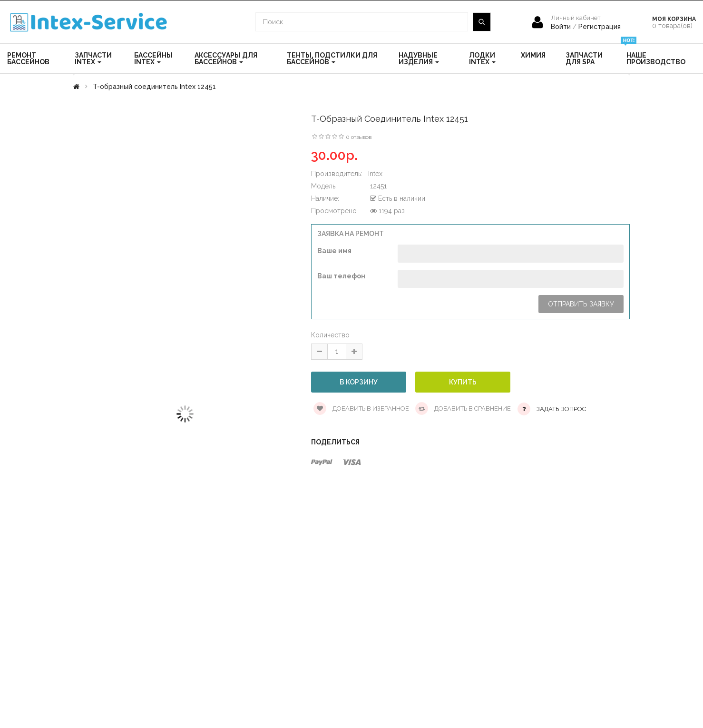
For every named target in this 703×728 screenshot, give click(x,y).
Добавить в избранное (361, 408)
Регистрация (600, 27)
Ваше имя (334, 251)
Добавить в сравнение (463, 408)
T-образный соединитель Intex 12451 (154, 87)
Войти (562, 27)
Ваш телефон (341, 276)
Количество (330, 335)
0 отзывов (359, 137)
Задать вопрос (561, 409)
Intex (375, 174)
